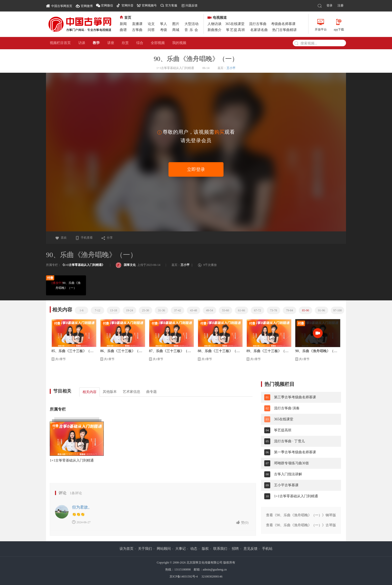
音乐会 (192, 30)
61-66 (241, 310)
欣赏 (125, 43)
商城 (176, 30)
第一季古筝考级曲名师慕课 (295, 452)
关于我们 (145, 549)
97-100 (337, 310)
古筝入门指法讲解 (288, 474)
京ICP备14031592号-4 (184, 577)
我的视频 (179, 43)
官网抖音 (127, 5)
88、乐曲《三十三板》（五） (220, 351)
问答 (151, 30)
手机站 (267, 549)
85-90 (305, 310)
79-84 (289, 310)
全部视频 (158, 43)
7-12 (97, 310)
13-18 (113, 310)
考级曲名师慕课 (283, 24)
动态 (194, 549)
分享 (107, 238)
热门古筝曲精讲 (284, 30)
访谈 (82, 43)
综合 (140, 43)
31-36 (161, 310)
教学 (96, 43)
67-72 (257, 310)
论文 (151, 24)
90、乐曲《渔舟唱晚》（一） (66, 285)
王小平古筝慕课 (286, 485)
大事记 (180, 549)
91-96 (321, 310)
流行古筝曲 (258, 24)
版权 (205, 549)
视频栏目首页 (60, 43)
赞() (242, 522)
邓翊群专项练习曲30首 (291, 463)
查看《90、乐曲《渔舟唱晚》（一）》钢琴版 (301, 515)
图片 (176, 24)
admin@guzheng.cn (215, 570)
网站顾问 (164, 549)
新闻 (123, 24)
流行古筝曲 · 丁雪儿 (289, 441)
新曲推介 (214, 30)
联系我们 (220, 549)
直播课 (137, 24)
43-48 (193, 310)
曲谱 (123, 30)
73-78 (273, 310)
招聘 (235, 549)
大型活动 (191, 24)
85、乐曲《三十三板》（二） (74, 351)
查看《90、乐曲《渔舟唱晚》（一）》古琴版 (301, 525)
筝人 (163, 24)
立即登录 (196, 169)
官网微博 (87, 6)
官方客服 (171, 5)
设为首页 (126, 549)
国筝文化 (126, 265)
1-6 (81, 310)
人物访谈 (214, 24)
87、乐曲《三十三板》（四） (171, 351)
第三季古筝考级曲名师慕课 (295, 397)
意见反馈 (250, 549)
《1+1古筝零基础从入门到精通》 (83, 265)
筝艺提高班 (236, 30)
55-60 (225, 310)
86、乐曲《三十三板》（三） (123, 351)
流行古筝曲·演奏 (287, 408)
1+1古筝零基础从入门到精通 (72, 460)
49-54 (209, 310)
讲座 (111, 43)
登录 (329, 5)
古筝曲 (137, 30)
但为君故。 (82, 507)
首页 (125, 18)
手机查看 (84, 238)
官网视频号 (149, 5)
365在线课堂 (235, 24)
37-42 (177, 310)
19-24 (129, 310)
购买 (219, 132)
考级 (163, 30)
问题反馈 (191, 5)
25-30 (145, 310)
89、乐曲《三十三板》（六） (269, 351)
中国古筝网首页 (59, 6)
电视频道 (217, 18)
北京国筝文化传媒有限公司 (204, 563)
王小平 (231, 68)
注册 (340, 5)
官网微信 (107, 5)
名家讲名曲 (259, 30)
